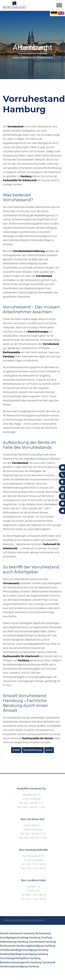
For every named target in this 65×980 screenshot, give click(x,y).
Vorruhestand (45, 57)
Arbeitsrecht (28, 57)
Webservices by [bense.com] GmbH (24, 920)
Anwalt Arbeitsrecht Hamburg (17, 933)
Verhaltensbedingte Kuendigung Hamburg (24, 950)
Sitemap (6, 928)
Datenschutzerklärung (48, 928)
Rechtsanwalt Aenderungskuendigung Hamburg (28, 946)
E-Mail (16, 750)
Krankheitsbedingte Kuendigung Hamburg (24, 954)
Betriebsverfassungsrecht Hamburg (20, 962)
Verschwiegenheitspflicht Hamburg (20, 958)
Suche (16, 928)
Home (16, 57)
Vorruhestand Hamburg (42, 942)
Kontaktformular (33, 750)
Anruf (49, 750)
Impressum (27, 928)
